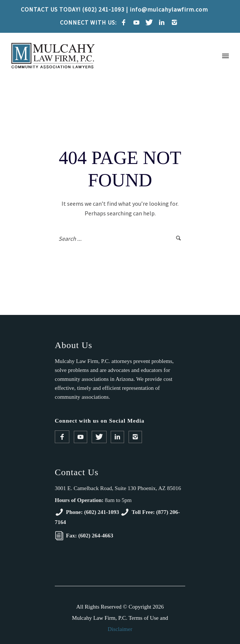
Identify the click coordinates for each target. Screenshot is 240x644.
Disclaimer (120, 629)
